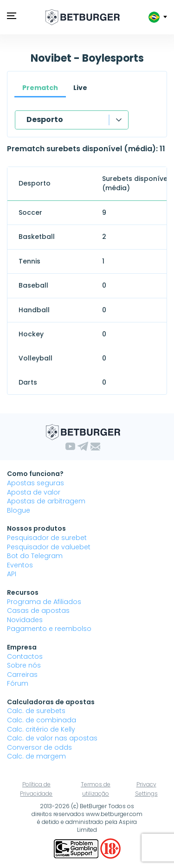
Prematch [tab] (40, 88)
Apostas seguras (35, 483)
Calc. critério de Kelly (41, 729)
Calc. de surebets (36, 711)
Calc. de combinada (42, 720)
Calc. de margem (36, 756)
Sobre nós (24, 665)
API (12, 574)
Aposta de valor (34, 492)
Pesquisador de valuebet (49, 547)
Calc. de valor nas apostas (52, 738)
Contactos (25, 656)
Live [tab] (80, 88)
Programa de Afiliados (44, 602)
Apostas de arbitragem (46, 501)
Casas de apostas (38, 611)
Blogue (19, 510)
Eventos (20, 565)
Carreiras (22, 675)
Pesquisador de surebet (47, 538)
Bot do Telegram (35, 556)
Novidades (25, 620)
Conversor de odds (39, 747)
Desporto (45, 119)
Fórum (18, 683)
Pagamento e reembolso (49, 629)
